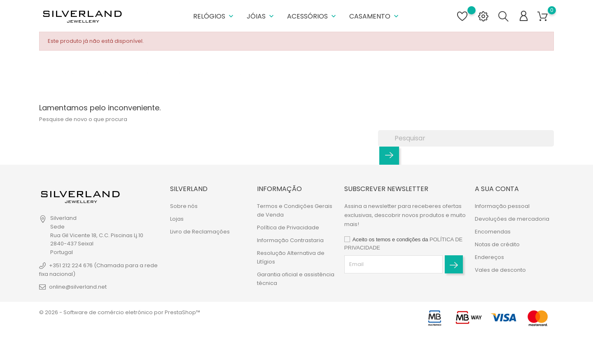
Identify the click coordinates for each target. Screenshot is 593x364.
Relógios (214, 16)
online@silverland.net (78, 287)
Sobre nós (184, 206)
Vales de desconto (500, 270)
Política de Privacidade (288, 227)
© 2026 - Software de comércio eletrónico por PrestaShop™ (120, 312)
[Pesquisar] (466, 138)
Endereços (489, 257)
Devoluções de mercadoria (512, 219)
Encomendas (493, 232)
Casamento (375, 16)
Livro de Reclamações (200, 232)
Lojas (177, 219)
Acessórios (312, 16)
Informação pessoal (502, 206)
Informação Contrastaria (290, 240)
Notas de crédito (497, 244)
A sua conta (497, 189)
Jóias (261, 16)
